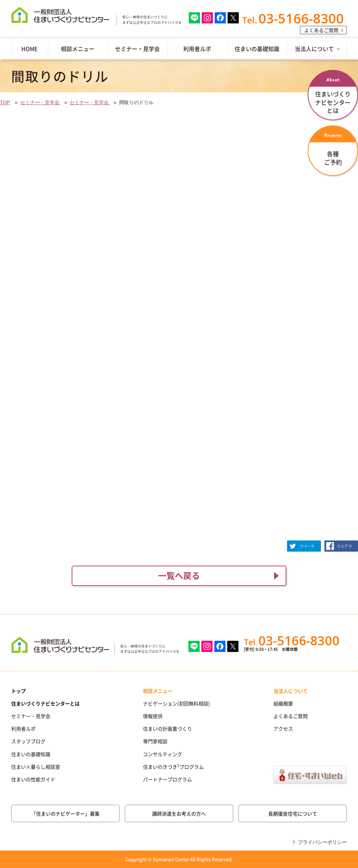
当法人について (314, 49)
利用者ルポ (197, 49)
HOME (30, 49)
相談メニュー (78, 49)
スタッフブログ (28, 741)
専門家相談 (155, 741)
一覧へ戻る (179, 575)
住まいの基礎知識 (257, 49)
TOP (5, 102)
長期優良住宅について (293, 813)
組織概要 (283, 703)
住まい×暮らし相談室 (36, 767)
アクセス (283, 729)
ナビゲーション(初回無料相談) (177, 703)
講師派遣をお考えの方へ (179, 813)
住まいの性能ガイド (33, 779)
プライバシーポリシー (322, 842)
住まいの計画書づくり (167, 729)
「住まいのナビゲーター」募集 (65, 813)
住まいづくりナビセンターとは (45, 703)
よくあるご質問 (321, 30)
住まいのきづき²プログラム (173, 767)
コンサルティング (163, 754)
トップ (19, 691)
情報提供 (153, 716)
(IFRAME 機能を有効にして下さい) (179, 329)
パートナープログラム (167, 779)
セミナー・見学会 (137, 49)
